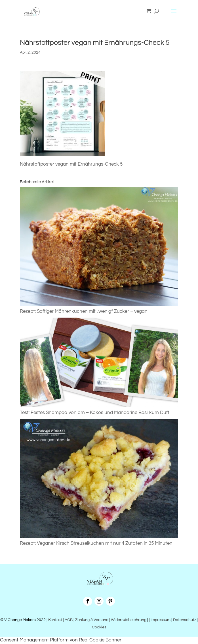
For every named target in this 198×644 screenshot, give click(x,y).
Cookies (99, 627)
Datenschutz (185, 620)
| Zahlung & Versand (91, 620)
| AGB (68, 620)
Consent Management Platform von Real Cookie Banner (61, 640)
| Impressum (160, 620)
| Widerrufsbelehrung (128, 620)
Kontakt (55, 620)
